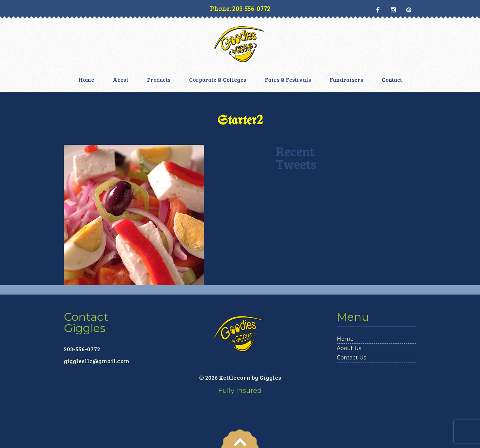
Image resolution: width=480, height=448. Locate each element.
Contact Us (351, 358)
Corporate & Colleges (217, 80)
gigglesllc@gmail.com (97, 361)
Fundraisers (346, 80)
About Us (349, 348)
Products (159, 80)
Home (86, 80)
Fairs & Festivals (288, 80)
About (121, 80)
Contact (392, 80)
